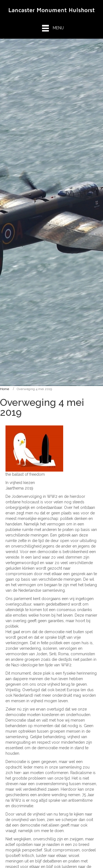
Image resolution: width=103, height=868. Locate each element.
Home (5, 389)
